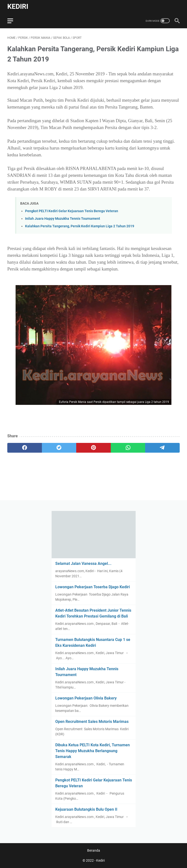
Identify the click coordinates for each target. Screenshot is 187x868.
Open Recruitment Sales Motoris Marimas (92, 722)
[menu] (13, 21)
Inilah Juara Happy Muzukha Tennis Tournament (63, 219)
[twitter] (59, 448)
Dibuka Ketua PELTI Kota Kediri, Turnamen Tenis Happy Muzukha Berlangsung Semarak (93, 751)
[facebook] (25, 448)
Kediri (18, 6)
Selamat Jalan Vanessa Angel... (83, 564)
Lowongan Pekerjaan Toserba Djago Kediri (93, 587)
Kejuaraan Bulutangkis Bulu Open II (86, 809)
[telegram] (162, 448)
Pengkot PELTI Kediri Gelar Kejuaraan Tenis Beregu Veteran (72, 211)
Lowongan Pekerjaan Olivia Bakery (86, 698)
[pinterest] (93, 448)
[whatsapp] (128, 448)
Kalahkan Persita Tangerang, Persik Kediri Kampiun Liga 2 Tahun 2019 (80, 226)
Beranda (94, 850)
